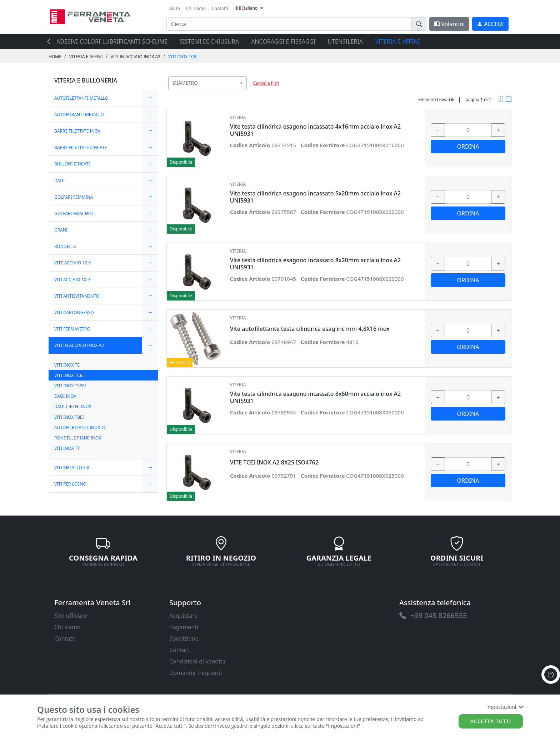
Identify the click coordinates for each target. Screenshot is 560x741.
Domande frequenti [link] (196, 673)
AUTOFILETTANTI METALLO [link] (81, 98)
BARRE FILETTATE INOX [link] (77, 131)
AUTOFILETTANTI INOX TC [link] (80, 427)
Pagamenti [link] (184, 627)
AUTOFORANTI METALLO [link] (79, 115)
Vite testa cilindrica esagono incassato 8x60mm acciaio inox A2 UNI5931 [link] (316, 397)
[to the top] (551, 675)
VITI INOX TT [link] (67, 448)
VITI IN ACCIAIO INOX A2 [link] (136, 57)
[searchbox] (243, 92)
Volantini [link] (449, 24)
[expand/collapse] (150, 98)
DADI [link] (59, 181)
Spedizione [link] (184, 638)
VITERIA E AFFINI (397, 41)
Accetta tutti (491, 721)
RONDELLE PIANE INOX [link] (78, 438)
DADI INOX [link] (65, 396)
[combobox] (207, 83)
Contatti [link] (220, 8)
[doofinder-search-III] (419, 24)
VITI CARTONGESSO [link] (74, 312)
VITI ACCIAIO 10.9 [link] (72, 280)
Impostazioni (504, 707)
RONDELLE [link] (65, 246)
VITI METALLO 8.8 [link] (72, 468)
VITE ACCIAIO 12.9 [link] (72, 263)
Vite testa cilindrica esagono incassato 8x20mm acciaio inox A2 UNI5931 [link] (316, 264)
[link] (90, 16)
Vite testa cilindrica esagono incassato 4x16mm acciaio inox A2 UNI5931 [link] (316, 130)
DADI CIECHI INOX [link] (73, 406)
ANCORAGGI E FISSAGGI (283, 41)
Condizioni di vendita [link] (197, 661)
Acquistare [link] (184, 616)
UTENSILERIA (345, 41)
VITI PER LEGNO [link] (70, 484)
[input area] (289, 24)
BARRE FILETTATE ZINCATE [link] (81, 147)
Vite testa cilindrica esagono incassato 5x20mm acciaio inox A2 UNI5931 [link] (316, 197)
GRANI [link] (61, 230)
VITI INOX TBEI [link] (69, 417)
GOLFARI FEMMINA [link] (74, 197)
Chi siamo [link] (196, 8)
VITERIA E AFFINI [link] (86, 57)
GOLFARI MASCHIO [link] (74, 213)
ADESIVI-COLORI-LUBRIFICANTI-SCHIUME (112, 41)
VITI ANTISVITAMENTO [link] (77, 296)
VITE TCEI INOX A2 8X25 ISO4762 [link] (274, 462)
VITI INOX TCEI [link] (183, 57)
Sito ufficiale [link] (71, 616)
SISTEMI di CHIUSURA (209, 41)
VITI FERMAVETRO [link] (72, 329)
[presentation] (51, 41)
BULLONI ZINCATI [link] (72, 164)
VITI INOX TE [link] (67, 365)
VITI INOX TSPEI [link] (70, 386)
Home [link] (55, 57)
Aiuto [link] (175, 8)
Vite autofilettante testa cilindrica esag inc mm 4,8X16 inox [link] (310, 329)
